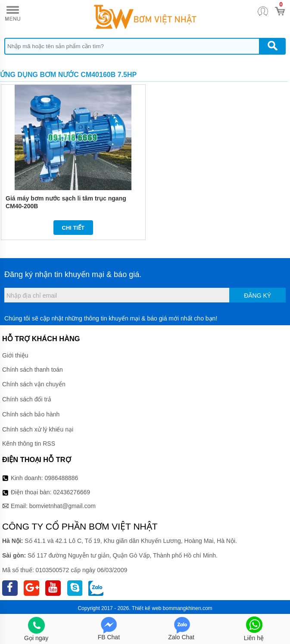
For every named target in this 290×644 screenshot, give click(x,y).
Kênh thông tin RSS (29, 444)
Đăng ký (257, 296)
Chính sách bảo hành (31, 414)
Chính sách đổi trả (27, 399)
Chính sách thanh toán (33, 370)
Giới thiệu (15, 355)
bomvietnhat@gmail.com (62, 506)
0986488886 (62, 478)
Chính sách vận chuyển (34, 384)
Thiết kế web (147, 608)
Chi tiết (73, 228)
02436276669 (72, 492)
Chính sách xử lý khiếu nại (38, 429)
